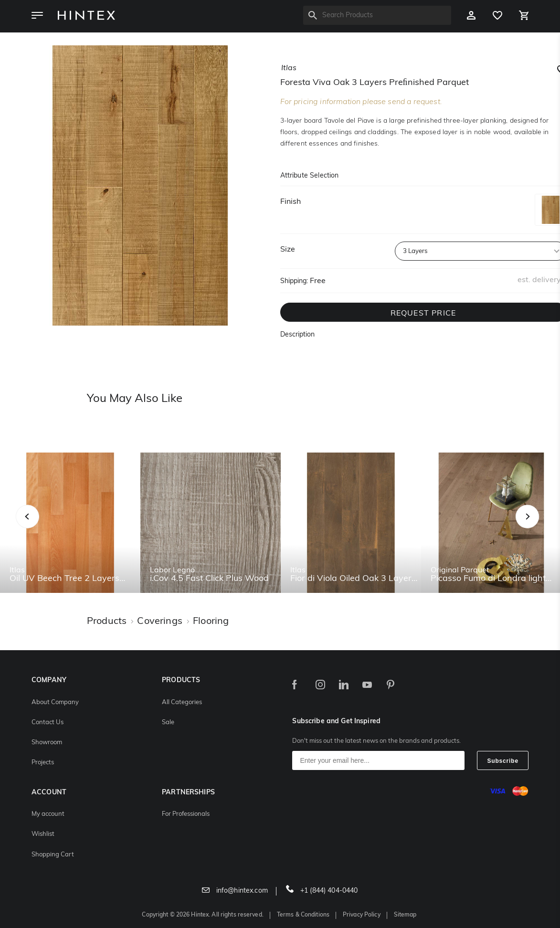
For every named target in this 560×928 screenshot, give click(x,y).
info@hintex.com (235, 891)
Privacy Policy (362, 915)
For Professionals (186, 814)
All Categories (182, 702)
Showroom (47, 743)
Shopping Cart (53, 855)
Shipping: (294, 281)
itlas (289, 68)
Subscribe (503, 761)
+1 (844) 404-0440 (322, 891)
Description (297, 335)
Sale (168, 722)
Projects (43, 763)
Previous (39, 527)
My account (48, 814)
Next (546, 527)
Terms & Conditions (303, 915)
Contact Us (48, 722)
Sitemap (405, 915)
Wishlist (43, 834)
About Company (55, 702)
